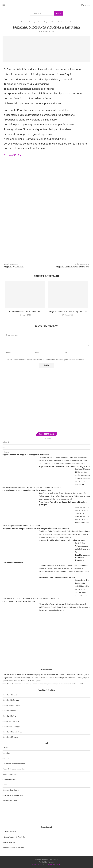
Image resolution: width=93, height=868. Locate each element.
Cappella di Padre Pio (10, 710)
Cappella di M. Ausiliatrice (12, 732)
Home (23, 22)
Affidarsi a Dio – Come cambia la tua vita (57, 577)
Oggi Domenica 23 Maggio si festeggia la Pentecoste (26, 454)
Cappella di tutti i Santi (11, 705)
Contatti (6, 758)
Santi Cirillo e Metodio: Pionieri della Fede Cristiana (62, 540)
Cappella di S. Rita (9, 716)
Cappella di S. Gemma (11, 700)
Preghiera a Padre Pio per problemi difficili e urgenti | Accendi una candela (36, 528)
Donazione (7, 753)
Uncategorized (34, 22)
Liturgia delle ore (9, 842)
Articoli (5, 748)
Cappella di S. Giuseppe (11, 726)
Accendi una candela (10, 774)
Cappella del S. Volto (10, 695)
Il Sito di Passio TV (9, 832)
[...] (85, 463)
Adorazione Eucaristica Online (14, 764)
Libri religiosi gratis (10, 801)
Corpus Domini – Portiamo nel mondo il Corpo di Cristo (27, 490)
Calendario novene (10, 779)
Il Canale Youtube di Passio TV (14, 837)
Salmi (5, 785)
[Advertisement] (46, 177)
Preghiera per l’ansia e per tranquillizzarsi (68, 312)
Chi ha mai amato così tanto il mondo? (19, 601)
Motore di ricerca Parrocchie (13, 847)
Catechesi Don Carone (11, 790)
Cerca (59, 13)
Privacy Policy (37, 864)
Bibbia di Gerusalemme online (14, 769)
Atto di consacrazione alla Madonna (25, 312)
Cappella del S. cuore (10, 737)
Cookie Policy (49, 864)
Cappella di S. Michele (11, 721)
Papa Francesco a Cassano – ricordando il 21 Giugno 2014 (65, 466)
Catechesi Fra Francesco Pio (13, 795)
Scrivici (58, 864)
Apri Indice (46, 438)
